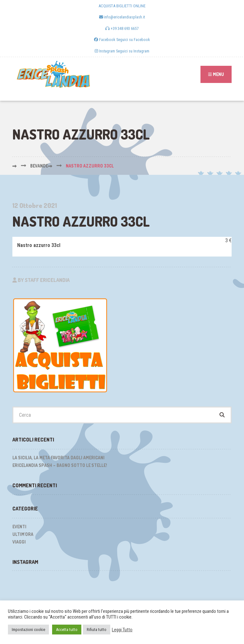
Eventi (19, 527)
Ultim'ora (23, 534)
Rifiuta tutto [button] (97, 630)
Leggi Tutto (122, 630)
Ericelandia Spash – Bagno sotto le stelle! (60, 465)
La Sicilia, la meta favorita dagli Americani (58, 458)
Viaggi (19, 542)
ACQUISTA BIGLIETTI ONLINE (122, 6)
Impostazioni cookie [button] (28, 630)
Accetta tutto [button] (67, 630)
